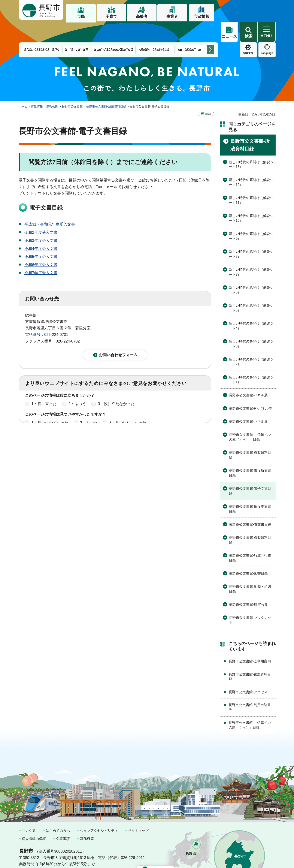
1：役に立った (44, 387)
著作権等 (87, 819)
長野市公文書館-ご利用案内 (250, 641)
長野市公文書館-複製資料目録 (250, 435)
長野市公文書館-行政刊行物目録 (250, 538)
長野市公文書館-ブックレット (250, 600)
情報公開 (52, 86)
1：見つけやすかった (50, 406)
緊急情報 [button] (267, 32)
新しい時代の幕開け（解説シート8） (251, 234)
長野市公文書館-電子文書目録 (250, 471)
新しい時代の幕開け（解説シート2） (251, 342)
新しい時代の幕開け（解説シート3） (251, 324)
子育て (111, 16)
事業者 (172, 16)
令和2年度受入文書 (41, 212)
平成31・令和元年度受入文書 (50, 204)
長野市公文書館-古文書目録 (250, 504)
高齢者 (142, 16)
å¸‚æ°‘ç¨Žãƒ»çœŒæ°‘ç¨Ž (114, 29)
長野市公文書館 (72, 86)
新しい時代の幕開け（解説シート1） (251, 360)
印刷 (208, 94)
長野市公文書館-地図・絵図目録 (250, 569)
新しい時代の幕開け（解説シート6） (251, 270)
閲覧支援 (229, 33)
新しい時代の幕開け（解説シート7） (251, 252)
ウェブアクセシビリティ (99, 810)
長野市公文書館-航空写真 (248, 584)
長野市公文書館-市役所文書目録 (250, 453)
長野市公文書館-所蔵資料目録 (106, 86)
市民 (81, 16)
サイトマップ (138, 810)
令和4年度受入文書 (41, 229)
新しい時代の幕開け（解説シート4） (251, 306)
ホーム (23, 86)
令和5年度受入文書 (41, 236)
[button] (249, 10)
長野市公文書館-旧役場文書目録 (250, 489)
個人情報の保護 (34, 819)
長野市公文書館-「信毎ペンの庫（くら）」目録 (250, 417)
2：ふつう (77, 387)
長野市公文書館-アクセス (248, 672)
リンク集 (29, 810)
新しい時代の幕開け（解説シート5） (251, 288)
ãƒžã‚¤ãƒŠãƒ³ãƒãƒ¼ (42, 29)
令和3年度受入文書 (41, 220)
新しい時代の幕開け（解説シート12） (251, 162)
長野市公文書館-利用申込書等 (250, 687)
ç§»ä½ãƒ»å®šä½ (156, 29)
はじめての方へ (58, 810)
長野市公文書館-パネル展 (248, 375)
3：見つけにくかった (128, 406)
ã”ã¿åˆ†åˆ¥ (76, 29)
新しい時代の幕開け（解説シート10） (251, 198)
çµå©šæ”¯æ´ (191, 29)
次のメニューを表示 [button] (210, 29)
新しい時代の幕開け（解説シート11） (251, 180)
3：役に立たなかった (116, 387)
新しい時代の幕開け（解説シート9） (251, 216)
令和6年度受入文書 (41, 245)
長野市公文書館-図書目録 (248, 553)
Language (248, 33)
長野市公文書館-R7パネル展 (251, 388)
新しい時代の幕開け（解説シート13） (251, 144)
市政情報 (202, 16)
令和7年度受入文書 (41, 253)
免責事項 (63, 819)
